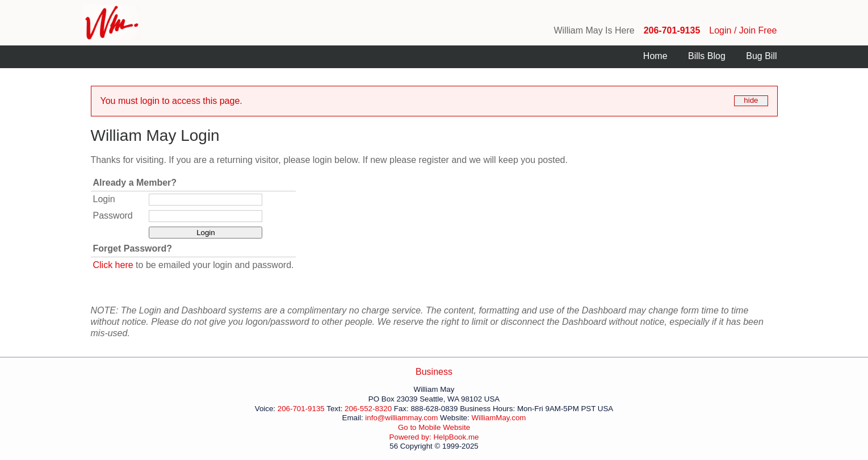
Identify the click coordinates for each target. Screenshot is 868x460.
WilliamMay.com (498, 418)
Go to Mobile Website (434, 427)
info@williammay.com (401, 418)
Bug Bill (761, 56)
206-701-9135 (672, 30)
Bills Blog (707, 56)
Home (655, 56)
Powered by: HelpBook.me (434, 437)
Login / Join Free (743, 30)
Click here (113, 265)
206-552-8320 (368, 409)
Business (434, 372)
